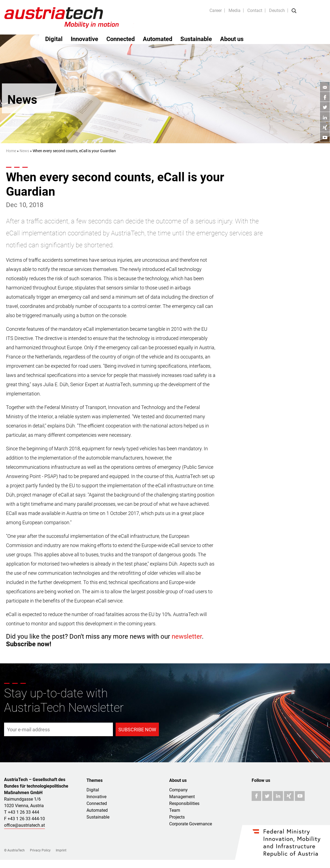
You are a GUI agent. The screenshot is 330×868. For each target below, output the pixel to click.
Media (235, 10)
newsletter (187, 636)
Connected (121, 39)
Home (11, 151)
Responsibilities (184, 803)
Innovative (84, 39)
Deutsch (277, 10)
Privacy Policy (40, 850)
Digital (54, 39)
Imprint (61, 850)
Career (216, 10)
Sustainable (196, 39)
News (24, 151)
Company (178, 790)
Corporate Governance (191, 824)
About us (232, 39)
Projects (177, 817)
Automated (158, 39)
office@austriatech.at (24, 825)
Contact (255, 10)
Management (182, 797)
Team (175, 810)
